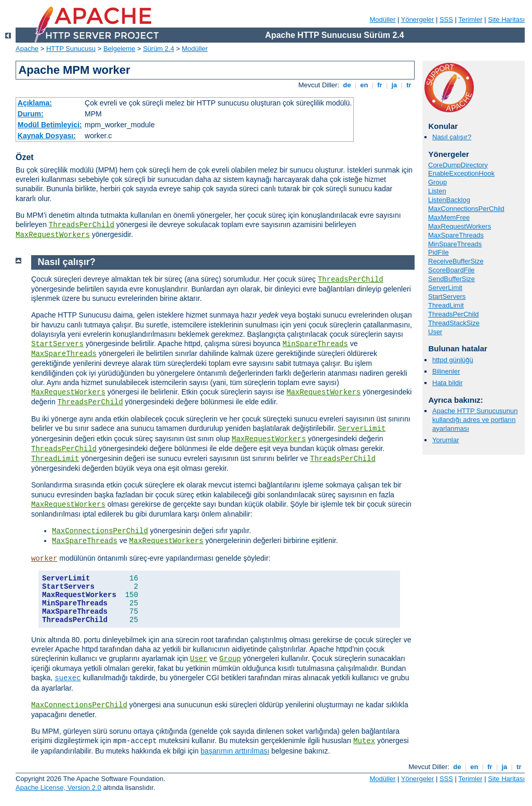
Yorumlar (446, 440)
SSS (446, 19)
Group (437, 182)
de (347, 85)
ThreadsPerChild (82, 225)
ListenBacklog (449, 200)
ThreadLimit (446, 305)
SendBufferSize (451, 279)
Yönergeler (418, 19)
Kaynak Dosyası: (47, 136)
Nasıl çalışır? (452, 137)
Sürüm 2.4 (158, 49)
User (435, 332)
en (364, 85)
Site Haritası (506, 19)
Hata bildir (448, 383)
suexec (68, 678)
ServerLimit (445, 288)
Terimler (470, 19)
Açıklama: (35, 103)
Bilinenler (446, 371)
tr (409, 85)
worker (44, 559)
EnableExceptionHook (461, 173)
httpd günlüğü (453, 360)
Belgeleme (119, 49)
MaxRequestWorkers (53, 235)
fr (380, 85)
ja (394, 85)
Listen (437, 191)
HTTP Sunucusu (71, 49)
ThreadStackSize (454, 323)
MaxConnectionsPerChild (466, 209)
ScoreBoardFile (451, 270)
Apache (27, 49)
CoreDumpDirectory (458, 165)
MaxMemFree (449, 217)
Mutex (364, 741)
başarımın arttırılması (235, 751)
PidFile (438, 252)
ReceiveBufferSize (456, 261)
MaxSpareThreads (456, 235)
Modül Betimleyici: (50, 125)
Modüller (383, 19)
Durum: (31, 114)
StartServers (447, 296)
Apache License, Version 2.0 (58, 788)
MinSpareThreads (455, 244)
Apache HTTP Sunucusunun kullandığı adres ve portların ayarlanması (475, 420)
